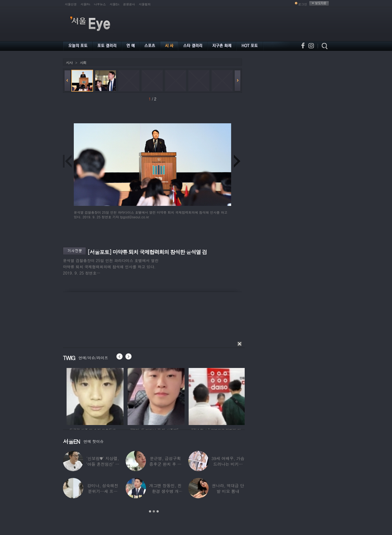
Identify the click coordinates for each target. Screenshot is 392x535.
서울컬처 (145, 4)
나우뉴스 (100, 4)
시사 (69, 63)
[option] (69, 396)
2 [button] (154, 511)
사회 (83, 63)
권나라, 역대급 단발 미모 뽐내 (228, 488)
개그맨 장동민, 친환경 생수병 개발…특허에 (165, 491)
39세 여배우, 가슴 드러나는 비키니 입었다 (228, 464)
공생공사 (129, 4)
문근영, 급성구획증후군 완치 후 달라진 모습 (165, 464)
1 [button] (150, 511)
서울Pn (85, 4)
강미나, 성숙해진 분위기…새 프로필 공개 (103, 491)
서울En (114, 4)
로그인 (303, 4)
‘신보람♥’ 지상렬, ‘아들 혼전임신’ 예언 (103, 464)
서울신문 (71, 4)
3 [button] (158, 511)
